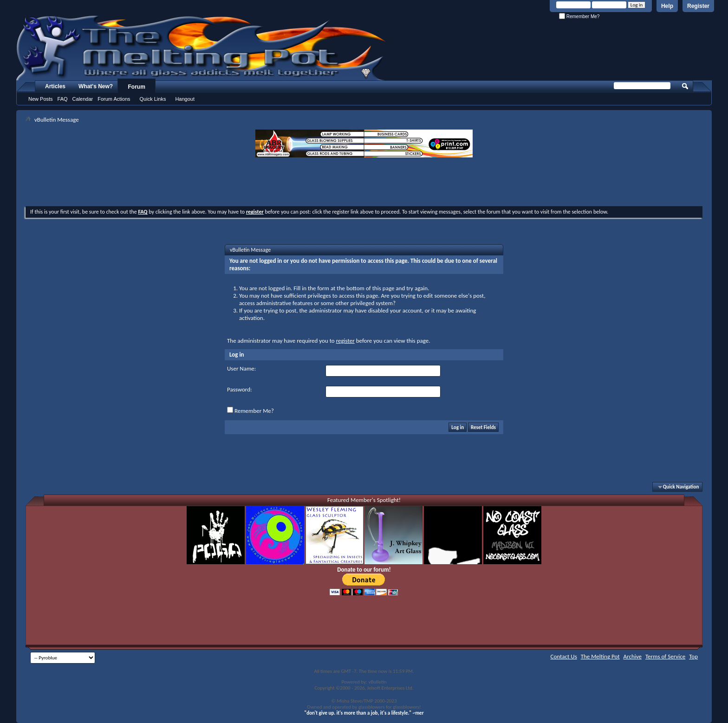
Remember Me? (579, 16)
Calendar (83, 99)
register (345, 341)
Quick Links (153, 99)
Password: (239, 389)
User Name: (241, 368)
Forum (137, 87)
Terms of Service (665, 656)
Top (693, 656)
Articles (55, 86)
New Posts (41, 99)
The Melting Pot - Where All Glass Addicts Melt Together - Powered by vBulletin (201, 48)
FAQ (63, 99)
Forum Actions (114, 99)
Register (698, 6)
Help (667, 6)
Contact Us (564, 656)
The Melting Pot (600, 656)
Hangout (185, 99)
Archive (633, 656)
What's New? (96, 86)
